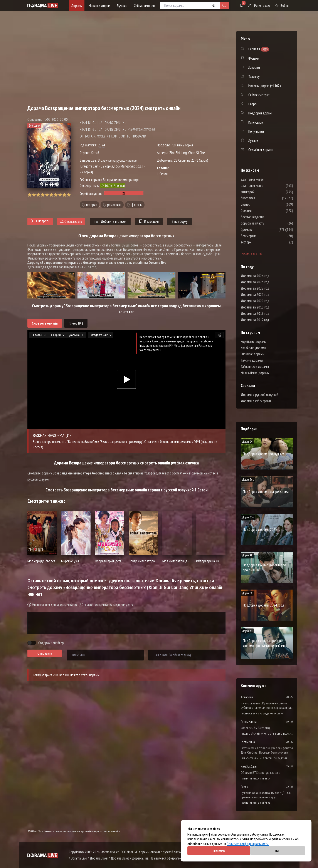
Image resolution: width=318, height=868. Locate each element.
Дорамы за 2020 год (255, 301)
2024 (101, 145)
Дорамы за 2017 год (255, 320)
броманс (260, 230)
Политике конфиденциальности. (248, 844)
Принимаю (219, 851)
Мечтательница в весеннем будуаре (265, 758)
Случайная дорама (261, 150)
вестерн (259, 242)
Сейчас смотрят (145, 6)
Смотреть (40, 221)
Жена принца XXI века (256, 778)
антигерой (261, 192)
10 (69, 195)
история (92, 205)
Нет (278, 851)
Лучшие (122, 6)
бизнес (258, 204)
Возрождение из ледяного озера (263, 713)
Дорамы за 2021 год (255, 295)
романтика (114, 205)
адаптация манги (265, 186)
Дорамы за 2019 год (255, 307)
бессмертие (262, 236)
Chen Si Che (197, 153)
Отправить (45, 653)
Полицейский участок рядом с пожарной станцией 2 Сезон (268, 734)
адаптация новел (265, 179)
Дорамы (77, 6)
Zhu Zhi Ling (178, 153)
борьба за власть (266, 223)
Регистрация (259, 5)
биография (261, 198)
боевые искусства (266, 217)
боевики (259, 211)
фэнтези (137, 205)
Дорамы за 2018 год (255, 313)
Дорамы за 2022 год (255, 288)
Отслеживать (71, 221)
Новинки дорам (99, 6)
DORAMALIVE (34, 831)
